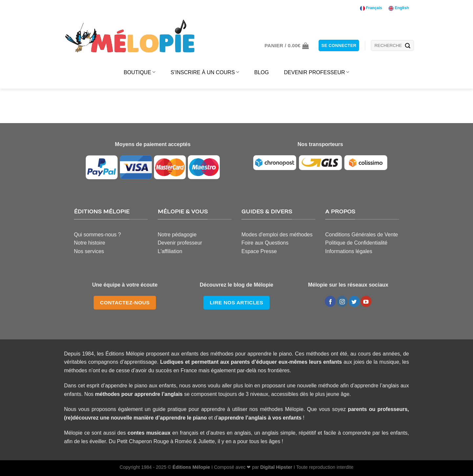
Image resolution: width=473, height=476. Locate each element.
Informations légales (349, 251)
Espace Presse (259, 251)
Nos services (89, 251)
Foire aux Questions (265, 243)
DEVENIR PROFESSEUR (316, 72)
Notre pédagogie (177, 235)
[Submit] (408, 46)
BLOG (261, 72)
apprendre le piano (183, 418)
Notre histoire (90, 243)
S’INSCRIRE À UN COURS (205, 72)
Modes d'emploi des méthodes (277, 235)
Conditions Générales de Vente (361, 235)
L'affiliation (170, 251)
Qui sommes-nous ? (97, 235)
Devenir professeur (180, 243)
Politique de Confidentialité (356, 243)
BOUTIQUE (140, 72)
